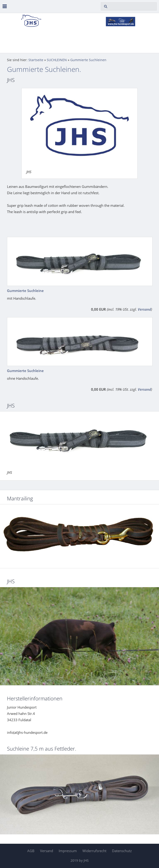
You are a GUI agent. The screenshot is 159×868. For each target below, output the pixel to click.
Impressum (68, 851)
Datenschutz (122, 851)
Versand (144, 309)
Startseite (36, 60)
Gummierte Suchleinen (88, 60)
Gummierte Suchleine (25, 291)
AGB (31, 851)
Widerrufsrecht (94, 851)
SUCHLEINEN (57, 60)
